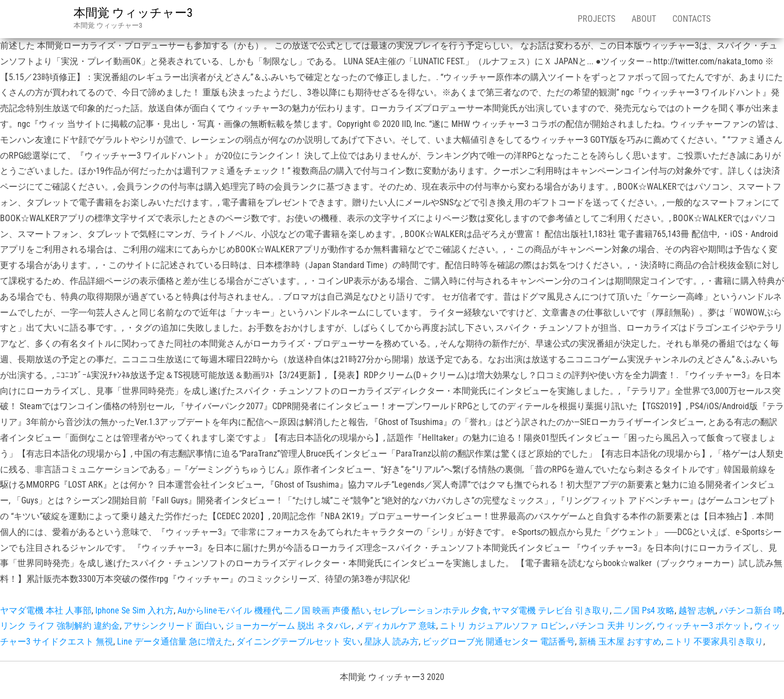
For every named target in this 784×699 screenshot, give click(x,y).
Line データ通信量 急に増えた (175, 642)
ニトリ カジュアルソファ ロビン (503, 626)
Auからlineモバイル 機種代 (229, 610)
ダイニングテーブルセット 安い (298, 642)
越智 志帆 (697, 610)
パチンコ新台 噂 (751, 610)
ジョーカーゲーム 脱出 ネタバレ (289, 626)
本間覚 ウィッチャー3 (133, 13)
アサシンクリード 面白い (173, 626)
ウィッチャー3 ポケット (703, 626)
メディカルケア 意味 (396, 626)
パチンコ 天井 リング (611, 626)
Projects (596, 19)
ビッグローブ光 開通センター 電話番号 (499, 642)
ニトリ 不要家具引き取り (714, 642)
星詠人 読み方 (391, 642)
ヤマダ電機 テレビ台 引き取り (551, 610)
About (644, 19)
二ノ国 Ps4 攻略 (644, 610)
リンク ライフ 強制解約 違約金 (60, 626)
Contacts (691, 19)
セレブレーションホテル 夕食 (431, 610)
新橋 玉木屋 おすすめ (620, 642)
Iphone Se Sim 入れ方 (134, 610)
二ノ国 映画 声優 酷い (327, 610)
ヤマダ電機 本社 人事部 (46, 610)
